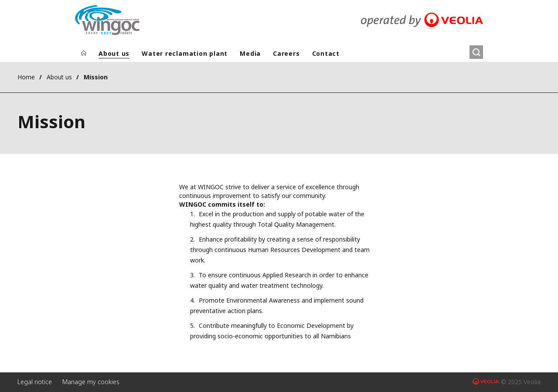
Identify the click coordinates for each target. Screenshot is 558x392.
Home (26, 77)
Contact (326, 53)
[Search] (476, 52)
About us (114, 53)
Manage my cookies (91, 382)
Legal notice (35, 382)
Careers (286, 53)
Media (250, 53)
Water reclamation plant (185, 53)
